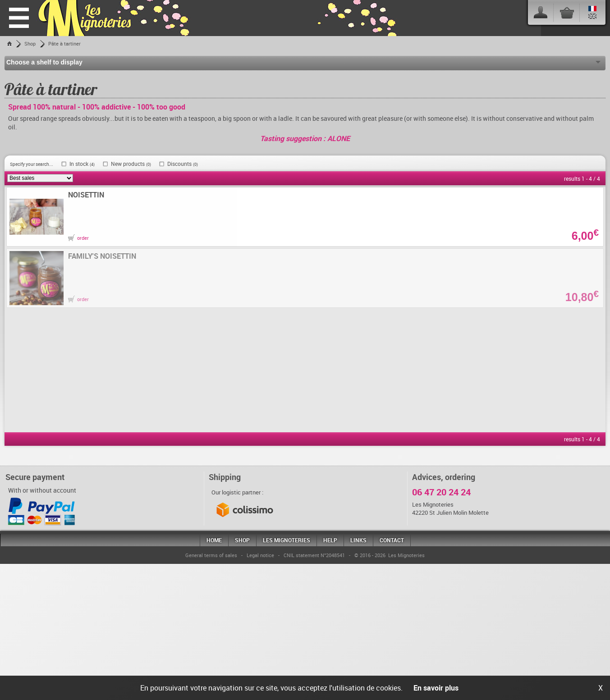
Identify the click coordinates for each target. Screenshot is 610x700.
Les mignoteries (287, 540)
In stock (82, 164)
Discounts (183, 164)
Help (330, 540)
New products (131, 164)
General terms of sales (211, 555)
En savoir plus (436, 688)
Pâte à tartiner (64, 43)
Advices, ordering (444, 477)
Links (358, 540)
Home (214, 540)
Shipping (225, 477)
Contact (392, 540)
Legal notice (260, 555)
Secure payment (35, 477)
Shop (30, 43)
